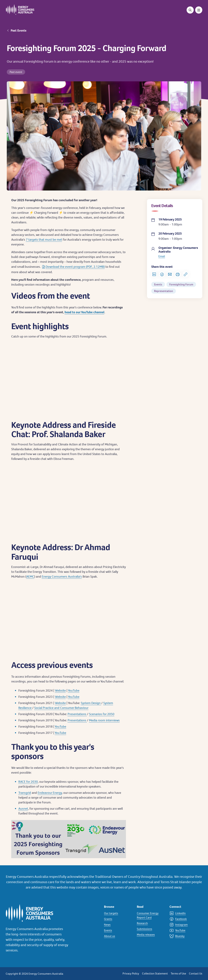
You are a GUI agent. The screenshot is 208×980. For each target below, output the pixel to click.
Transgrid (25, 793)
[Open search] (190, 10)
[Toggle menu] (199, 10)
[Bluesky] (184, 936)
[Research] (151, 923)
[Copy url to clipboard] (186, 274)
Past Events (19, 31)
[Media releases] (151, 935)
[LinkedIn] (184, 913)
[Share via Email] (170, 274)
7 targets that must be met (44, 239)
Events (158, 284)
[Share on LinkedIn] (154, 274)
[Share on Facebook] (162, 274)
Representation (164, 291)
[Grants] (118, 919)
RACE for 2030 (28, 782)
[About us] (118, 936)
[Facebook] (184, 919)
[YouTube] (184, 930)
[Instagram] (184, 925)
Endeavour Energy (50, 793)
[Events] (118, 930)
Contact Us (196, 973)
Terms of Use (178, 973)
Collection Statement (155, 973)
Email (162, 256)
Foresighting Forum (181, 284)
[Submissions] (151, 929)
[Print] (178, 274)
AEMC (30, 576)
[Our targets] (118, 913)
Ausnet (23, 808)
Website (60, 690)
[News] (118, 925)
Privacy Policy (131, 973)
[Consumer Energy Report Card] (151, 915)
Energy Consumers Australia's (62, 576)
